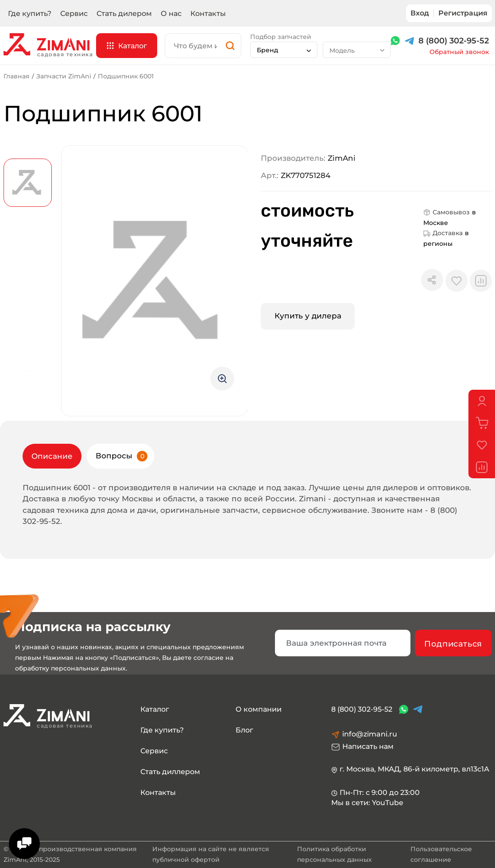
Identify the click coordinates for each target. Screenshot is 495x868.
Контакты (208, 14)
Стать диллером (170, 772)
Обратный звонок (459, 52)
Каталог (155, 709)
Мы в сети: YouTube (367, 803)
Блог (244, 730)
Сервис (74, 14)
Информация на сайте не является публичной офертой (211, 854)
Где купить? (30, 14)
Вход (420, 13)
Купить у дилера (308, 316)
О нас (171, 14)
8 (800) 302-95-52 (454, 41)
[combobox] (284, 50)
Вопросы (122, 456)
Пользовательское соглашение (441, 854)
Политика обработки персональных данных (335, 854)
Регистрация (463, 13)
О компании (259, 709)
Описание (52, 456)
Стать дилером (124, 14)
